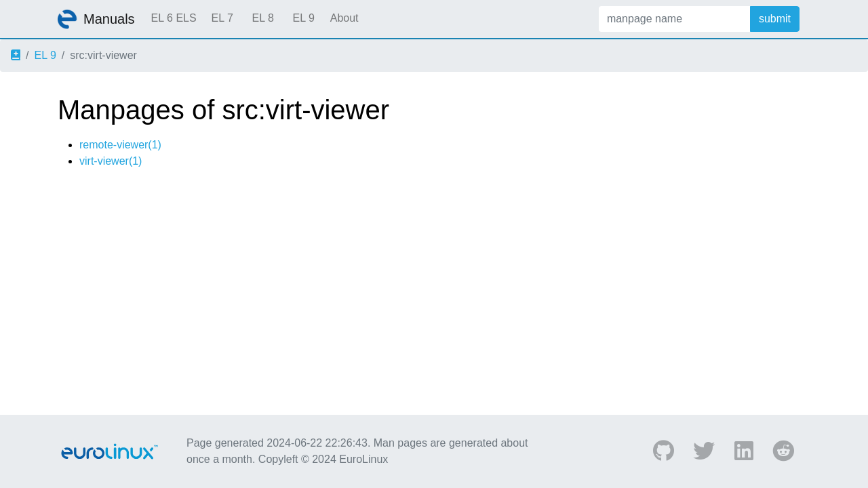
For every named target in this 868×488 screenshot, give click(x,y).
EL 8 (262, 18)
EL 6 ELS (174, 18)
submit (775, 19)
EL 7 (222, 18)
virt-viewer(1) (111, 161)
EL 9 (303, 18)
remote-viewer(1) (120, 145)
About (344, 18)
